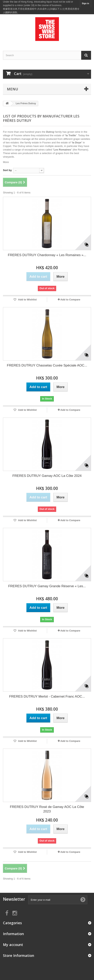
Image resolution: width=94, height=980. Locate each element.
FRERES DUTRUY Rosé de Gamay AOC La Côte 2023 (47, 809)
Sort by (7, 170)
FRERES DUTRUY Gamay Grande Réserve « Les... (47, 586)
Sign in (85, 3)
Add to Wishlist (27, 300)
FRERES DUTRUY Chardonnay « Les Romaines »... (47, 255)
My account (13, 945)
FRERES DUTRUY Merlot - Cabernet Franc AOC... (47, 696)
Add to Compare (70, 300)
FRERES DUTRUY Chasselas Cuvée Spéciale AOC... (47, 365)
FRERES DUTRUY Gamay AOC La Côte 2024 (47, 476)
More (6, 162)
